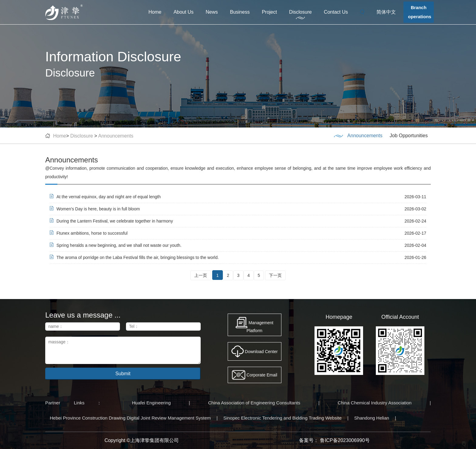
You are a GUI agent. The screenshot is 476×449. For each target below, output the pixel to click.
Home (155, 12)
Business (240, 12)
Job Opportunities (409, 136)
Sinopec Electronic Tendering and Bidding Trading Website (283, 418)
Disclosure (300, 12)
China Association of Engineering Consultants (254, 403)
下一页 (275, 275)
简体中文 (386, 12)
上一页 (201, 275)
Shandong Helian (372, 418)
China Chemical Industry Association (374, 403)
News (212, 12)
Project (269, 12)
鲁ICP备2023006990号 (345, 440)
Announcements (116, 136)
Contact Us (336, 12)
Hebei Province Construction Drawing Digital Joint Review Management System (130, 418)
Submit (123, 374)
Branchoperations (420, 12)
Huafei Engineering (151, 403)
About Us (184, 12)
